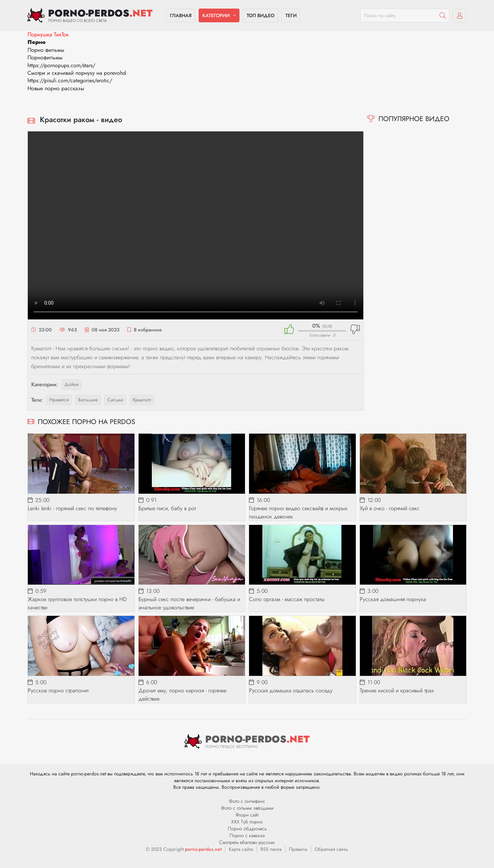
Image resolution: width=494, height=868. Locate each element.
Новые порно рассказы (56, 88)
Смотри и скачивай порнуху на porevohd (77, 73)
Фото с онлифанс (247, 801)
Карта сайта (241, 849)
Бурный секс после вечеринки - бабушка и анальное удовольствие (189, 603)
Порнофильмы (45, 57)
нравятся (59, 400)
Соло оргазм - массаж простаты (287, 599)
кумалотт (142, 400)
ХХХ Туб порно (247, 822)
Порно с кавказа (247, 835)
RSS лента (271, 849)
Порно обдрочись (247, 829)
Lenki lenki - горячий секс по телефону (72, 508)
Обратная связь (331, 849)
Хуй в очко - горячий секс (390, 508)
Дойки (72, 384)
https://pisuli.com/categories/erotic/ (70, 80)
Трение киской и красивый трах (397, 690)
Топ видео (261, 15)
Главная (181, 15)
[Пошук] (443, 15)
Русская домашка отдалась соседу (291, 690)
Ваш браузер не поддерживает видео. (196, 225)
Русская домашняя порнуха (393, 599)
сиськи (115, 400)
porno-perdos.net (203, 849)
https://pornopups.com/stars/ (61, 65)
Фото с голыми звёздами (247, 808)
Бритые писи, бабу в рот (167, 508)
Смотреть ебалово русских (247, 842)
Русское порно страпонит (58, 690)
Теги (291, 15)
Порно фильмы (46, 50)
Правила (298, 849)
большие (88, 400)
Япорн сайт (247, 815)
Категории (216, 15)
